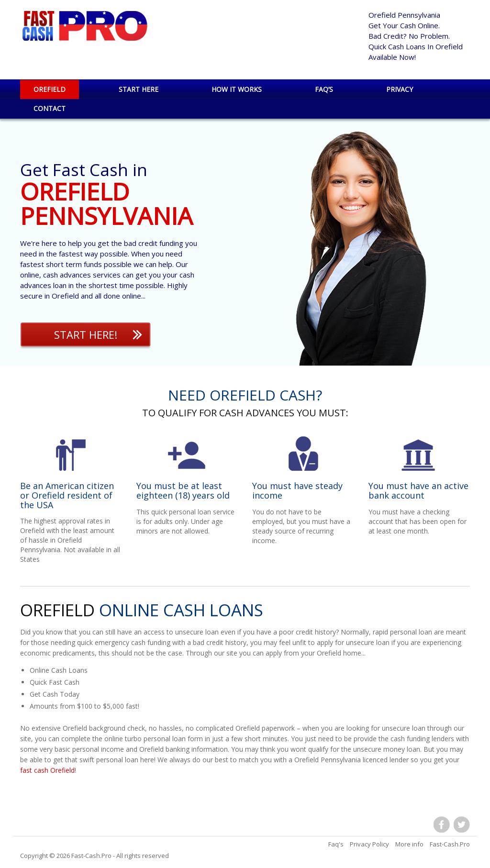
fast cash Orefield (47, 770)
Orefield (50, 89)
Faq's (336, 844)
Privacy (400, 89)
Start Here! (86, 334)
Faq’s (324, 89)
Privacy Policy (369, 844)
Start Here (139, 89)
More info (409, 844)
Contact (50, 108)
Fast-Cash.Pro (91, 856)
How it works (237, 89)
